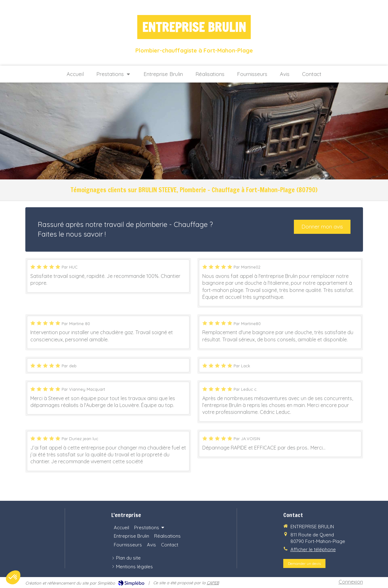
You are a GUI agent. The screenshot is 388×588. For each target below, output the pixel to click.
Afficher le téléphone (313, 549)
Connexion (351, 582)
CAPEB (213, 583)
